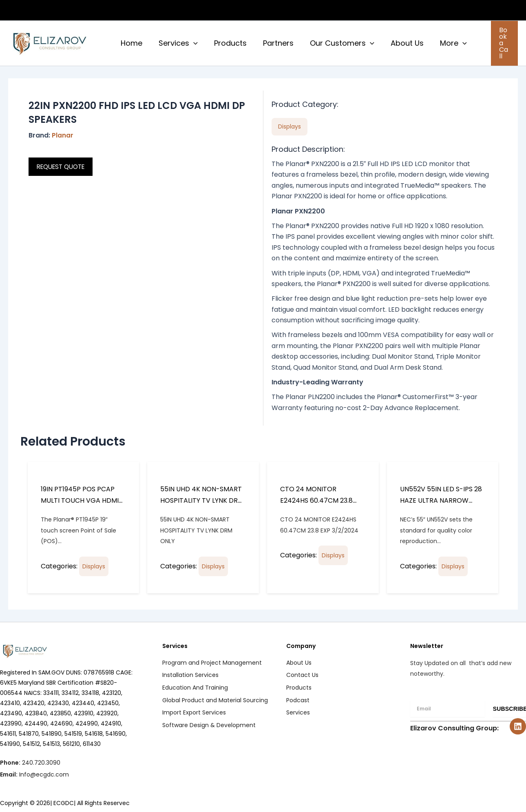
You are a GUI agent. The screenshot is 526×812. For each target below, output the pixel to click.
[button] (459, 10)
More (443, 41)
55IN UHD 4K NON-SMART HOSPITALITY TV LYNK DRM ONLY (202, 496)
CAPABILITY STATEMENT (365, 10)
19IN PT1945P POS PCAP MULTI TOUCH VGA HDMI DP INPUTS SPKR (80, 496)
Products (226, 41)
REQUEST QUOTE (63, 163)
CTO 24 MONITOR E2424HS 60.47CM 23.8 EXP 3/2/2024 (316, 496)
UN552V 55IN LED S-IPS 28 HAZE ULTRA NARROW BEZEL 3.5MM (441, 496)
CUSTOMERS (439, 10)
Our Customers (335, 41)
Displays (94, 562)
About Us (398, 41)
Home (131, 41)
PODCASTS (494, 10)
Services (176, 41)
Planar (63, 131)
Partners (273, 41)
